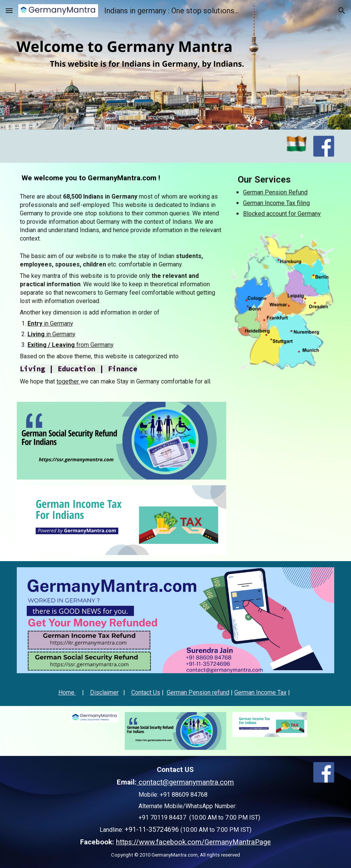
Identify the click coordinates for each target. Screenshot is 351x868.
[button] (9, 10)
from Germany (94, 345)
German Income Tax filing (276, 203)
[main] (122, 178)
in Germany (59, 323)
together (68, 381)
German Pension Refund (275, 192)
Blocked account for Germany (282, 214)
